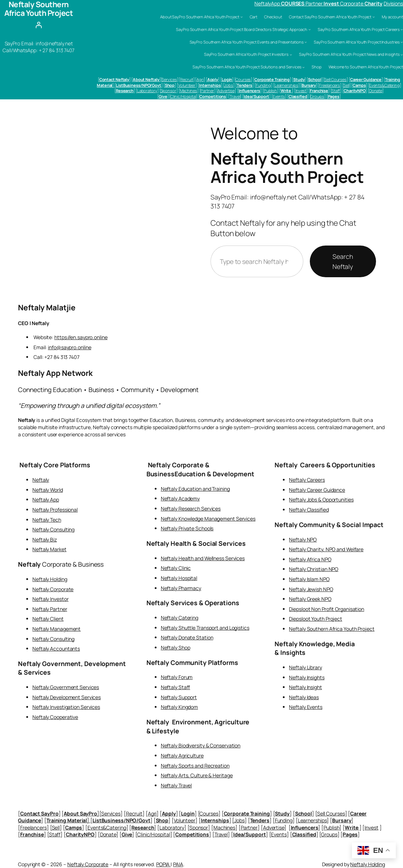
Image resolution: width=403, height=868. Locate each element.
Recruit (187, 79)
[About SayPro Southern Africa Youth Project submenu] (242, 17)
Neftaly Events (306, 707)
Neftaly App (46, 500)
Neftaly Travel (176, 785)
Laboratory (147, 91)
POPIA (163, 864)
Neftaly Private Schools (187, 528)
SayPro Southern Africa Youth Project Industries (357, 42)
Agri (200, 79)
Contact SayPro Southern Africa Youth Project (330, 17)
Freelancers (330, 85)
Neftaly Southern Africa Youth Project (287, 168)
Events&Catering (384, 85)
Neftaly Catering (180, 618)
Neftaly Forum (177, 677)
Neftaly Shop (176, 647)
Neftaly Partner (50, 609)
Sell (346, 85)
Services (169, 79)
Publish (270, 91)
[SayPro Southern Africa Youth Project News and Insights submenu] (402, 55)
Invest (301, 91)
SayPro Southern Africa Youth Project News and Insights (349, 54)
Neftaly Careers (307, 480)
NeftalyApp (268, 3)
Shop (317, 67)
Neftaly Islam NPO (309, 579)
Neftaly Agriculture (182, 755)
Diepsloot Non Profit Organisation (327, 609)
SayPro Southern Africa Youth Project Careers (359, 29)
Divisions (393, 3)
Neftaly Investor (50, 599)
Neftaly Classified (309, 510)
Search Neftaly (343, 261)
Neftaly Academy (180, 498)
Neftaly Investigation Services (66, 707)
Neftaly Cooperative (55, 717)
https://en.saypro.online (81, 337)
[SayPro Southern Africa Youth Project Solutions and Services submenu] (304, 67)
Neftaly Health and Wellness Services (203, 558)
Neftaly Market (49, 549)
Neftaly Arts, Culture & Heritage (197, 775)
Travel (235, 96)
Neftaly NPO (303, 539)
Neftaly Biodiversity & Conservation (201, 745)
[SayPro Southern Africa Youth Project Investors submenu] (291, 55)
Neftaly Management (56, 629)
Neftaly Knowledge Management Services (208, 519)
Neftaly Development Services (67, 697)
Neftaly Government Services (66, 687)
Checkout (273, 17)
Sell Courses (335, 79)
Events (279, 96)
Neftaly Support (179, 697)
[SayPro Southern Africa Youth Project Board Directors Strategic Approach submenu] (310, 29)
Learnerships (286, 85)
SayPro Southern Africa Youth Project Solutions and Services (247, 67)
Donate (376, 91)
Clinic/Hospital (183, 96)
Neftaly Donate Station (187, 637)
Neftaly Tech (47, 520)
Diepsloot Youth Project (316, 619)
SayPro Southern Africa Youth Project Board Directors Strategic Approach (242, 29)
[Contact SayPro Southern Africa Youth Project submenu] (374, 17)
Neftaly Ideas (304, 697)
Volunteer (187, 85)
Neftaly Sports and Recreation (195, 766)
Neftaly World (48, 490)
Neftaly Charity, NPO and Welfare (326, 549)
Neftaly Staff (176, 687)
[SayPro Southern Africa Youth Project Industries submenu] (402, 42)
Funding (263, 85)
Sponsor (168, 91)
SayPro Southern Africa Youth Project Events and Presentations (247, 42)
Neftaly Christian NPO (314, 569)
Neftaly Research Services (191, 509)
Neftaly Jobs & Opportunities (321, 500)
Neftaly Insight (305, 687)
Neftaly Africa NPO (310, 559)
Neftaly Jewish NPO (311, 589)
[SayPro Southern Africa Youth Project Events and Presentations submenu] (306, 42)
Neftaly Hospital (179, 578)
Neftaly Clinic (176, 568)
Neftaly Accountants (56, 649)
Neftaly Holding (50, 579)
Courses (243, 79)
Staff (336, 91)
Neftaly (41, 480)
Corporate (352, 3)
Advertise (226, 91)
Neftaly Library (305, 667)
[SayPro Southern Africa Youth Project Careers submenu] (402, 29)
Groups (317, 96)
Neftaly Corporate (53, 589)
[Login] (39, 25)
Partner (314, 3)
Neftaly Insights (307, 677)
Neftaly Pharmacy (181, 588)
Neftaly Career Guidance (317, 490)
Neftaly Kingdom (180, 707)
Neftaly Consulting (53, 529)
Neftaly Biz (45, 539)
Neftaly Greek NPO (310, 599)
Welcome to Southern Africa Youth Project (366, 67)
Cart (254, 17)
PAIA (178, 864)
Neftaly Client (48, 619)
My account (392, 17)
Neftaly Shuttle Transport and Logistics (205, 628)
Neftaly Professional (55, 510)
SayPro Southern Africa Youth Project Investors (246, 54)
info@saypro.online (69, 347)
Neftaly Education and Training (195, 489)
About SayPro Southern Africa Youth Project (200, 17)
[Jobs (228, 85)
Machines (189, 91)
